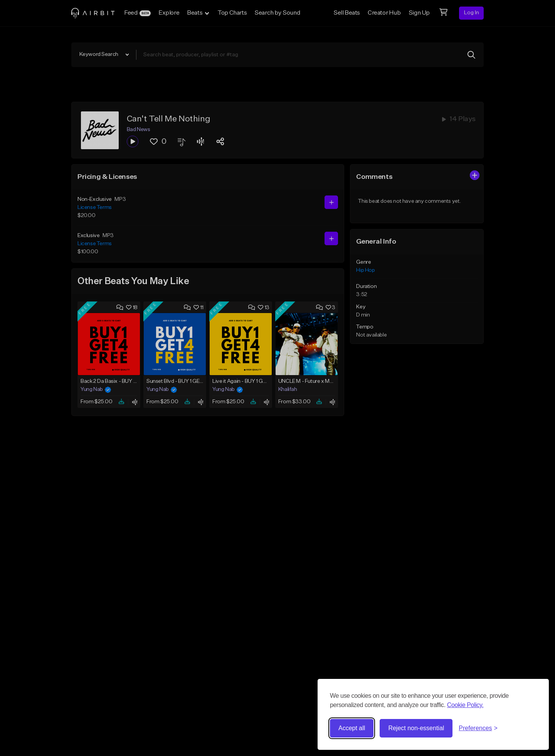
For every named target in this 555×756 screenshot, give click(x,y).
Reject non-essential (416, 728)
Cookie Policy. (465, 705)
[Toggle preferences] (478, 728)
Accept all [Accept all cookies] (352, 728)
